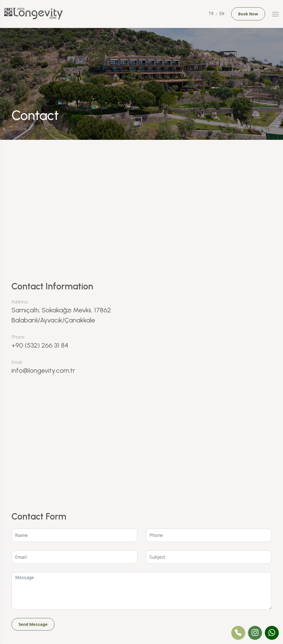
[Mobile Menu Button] (275, 15)
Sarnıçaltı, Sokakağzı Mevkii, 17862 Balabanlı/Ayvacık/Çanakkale (61, 315)
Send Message (33, 624)
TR (211, 14)
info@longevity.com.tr (43, 370)
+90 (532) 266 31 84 (40, 345)
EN (222, 14)
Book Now (248, 14)
